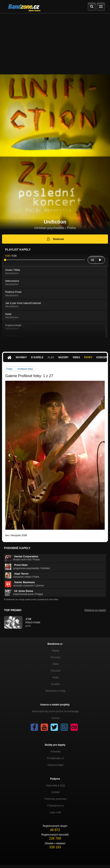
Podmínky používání (56, 799)
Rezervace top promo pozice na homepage (55, 711)
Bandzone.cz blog (55, 691)
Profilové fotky (25, 369)
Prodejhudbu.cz (55, 758)
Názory (63, 357)
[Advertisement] (55, 44)
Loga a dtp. (56, 812)
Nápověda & (55, 786)
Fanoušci (56, 671)
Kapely (56, 651)
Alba (51, 357)
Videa (76, 357)
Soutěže (56, 684)
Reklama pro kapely (95, 610)
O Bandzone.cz (56, 806)
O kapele (37, 357)
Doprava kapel (55, 765)
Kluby (56, 677)
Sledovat (55, 239)
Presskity (56, 752)
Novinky (21, 357)
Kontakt (56, 792)
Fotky (88, 357)
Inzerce (55, 718)
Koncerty (55, 657)
